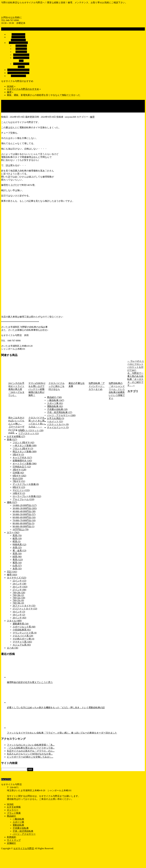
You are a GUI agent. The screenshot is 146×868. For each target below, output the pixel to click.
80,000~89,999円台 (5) (23, 523)
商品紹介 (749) (54, 397)
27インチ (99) (19, 590)
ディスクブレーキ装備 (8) (26, 484)
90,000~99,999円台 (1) (23, 526)
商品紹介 (11, 816)
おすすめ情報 (14, 807)
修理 (92, 117)
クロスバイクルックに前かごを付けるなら (57, 386)
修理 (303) (12, 575)
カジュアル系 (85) (22, 645)
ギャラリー (13, 810)
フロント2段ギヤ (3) (23, 448)
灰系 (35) (17, 569)
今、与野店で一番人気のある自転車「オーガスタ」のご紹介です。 (135, 379)
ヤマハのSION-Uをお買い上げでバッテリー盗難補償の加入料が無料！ (37, 389)
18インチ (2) (19, 615)
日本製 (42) (18, 473)
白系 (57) (17, 566)
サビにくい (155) (21, 490)
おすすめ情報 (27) (16, 436)
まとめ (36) (13, 648)
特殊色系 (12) (19, 544)
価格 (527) (12, 502)
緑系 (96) (17, 557)
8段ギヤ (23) (19, 487)
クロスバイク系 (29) (23, 636)
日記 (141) (12, 572)
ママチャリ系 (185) (22, 642)
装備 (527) (12, 439)
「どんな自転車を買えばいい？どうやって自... (31, 748)
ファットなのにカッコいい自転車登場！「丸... (31, 745)
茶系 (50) (17, 554)
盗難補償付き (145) (22, 461)
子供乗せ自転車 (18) (57, 409)
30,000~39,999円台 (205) (25, 508)
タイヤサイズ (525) (17, 578)
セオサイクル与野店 (24, 848)
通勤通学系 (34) (21, 624)
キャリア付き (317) (22, 458)
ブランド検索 (14, 813)
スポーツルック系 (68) (24, 627)
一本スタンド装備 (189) (25, 445)
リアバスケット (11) (29, 433)
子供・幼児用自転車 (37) (60, 412)
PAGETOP (6, 779)
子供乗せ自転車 (21, 55)
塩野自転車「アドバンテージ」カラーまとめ (97, 386)
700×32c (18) (19, 598)
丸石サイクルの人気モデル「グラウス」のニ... (31, 751)
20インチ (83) (19, 618)
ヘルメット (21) (55, 421)
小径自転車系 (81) (22, 630)
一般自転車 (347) (56, 400)
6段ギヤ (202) (19, 476)
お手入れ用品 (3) (56, 418)
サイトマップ (14, 840)
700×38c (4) (18, 603)
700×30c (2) (18, 595)
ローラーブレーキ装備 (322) (27, 496)
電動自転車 (21, 49)
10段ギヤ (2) (19, 493)
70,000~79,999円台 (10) (24, 520)
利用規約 (11, 837)
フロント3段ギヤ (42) (23, 442)
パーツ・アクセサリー (24, 834)
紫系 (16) (17, 563)
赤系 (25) (17, 548)
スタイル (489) (14, 621)
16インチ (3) (19, 612)
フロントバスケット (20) (31, 430)
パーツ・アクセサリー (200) (61, 415)
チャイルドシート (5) (58, 427)
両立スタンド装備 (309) (25, 452)
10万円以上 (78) (21, 529)
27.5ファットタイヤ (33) (25, 609)
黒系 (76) (17, 535)
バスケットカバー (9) (58, 424)
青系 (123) (18, 560)
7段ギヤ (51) (19, 481)
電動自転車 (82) (55, 406)
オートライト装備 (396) (25, 464)
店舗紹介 (11, 843)
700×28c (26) (19, 593)
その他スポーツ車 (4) (23, 639)
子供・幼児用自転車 (23, 831)
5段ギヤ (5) (18, 455)
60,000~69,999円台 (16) (24, 517)
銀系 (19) (17, 538)
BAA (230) (18, 478)
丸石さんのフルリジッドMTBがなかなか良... (30, 754)
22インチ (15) (19, 581)
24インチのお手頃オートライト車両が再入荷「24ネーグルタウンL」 (16, 389)
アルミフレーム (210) (23, 499)
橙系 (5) (17, 541)
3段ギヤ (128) (19, 470)
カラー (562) (13, 532)
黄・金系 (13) (19, 551)
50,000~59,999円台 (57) (24, 514)
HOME (10, 804)
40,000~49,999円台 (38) (24, 511)
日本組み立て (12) (22, 467)
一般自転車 (21, 46)
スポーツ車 (21, 52)
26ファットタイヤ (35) (24, 606)
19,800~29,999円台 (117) (25, 505)
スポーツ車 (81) (55, 403)
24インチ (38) (19, 584)
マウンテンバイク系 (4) (25, 633)
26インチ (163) (20, 587)
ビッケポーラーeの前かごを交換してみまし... (30, 757)
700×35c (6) (18, 600)
